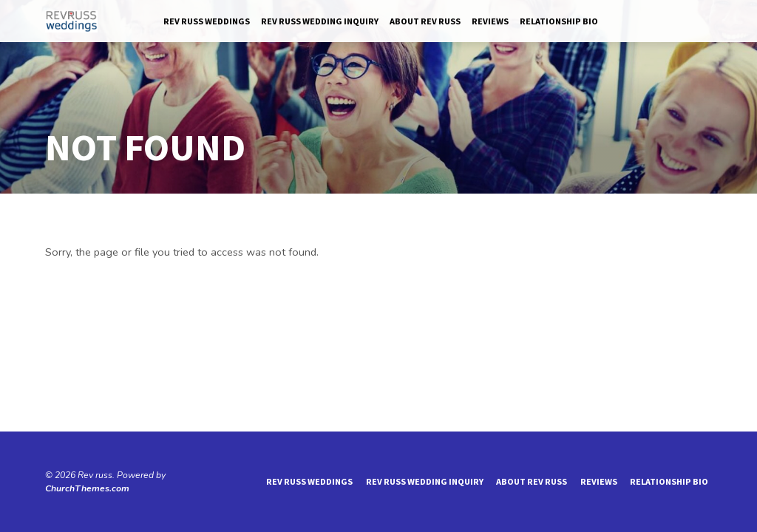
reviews (490, 21)
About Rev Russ (425, 21)
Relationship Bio (559, 21)
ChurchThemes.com (87, 488)
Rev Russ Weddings (207, 21)
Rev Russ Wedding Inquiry (320, 21)
